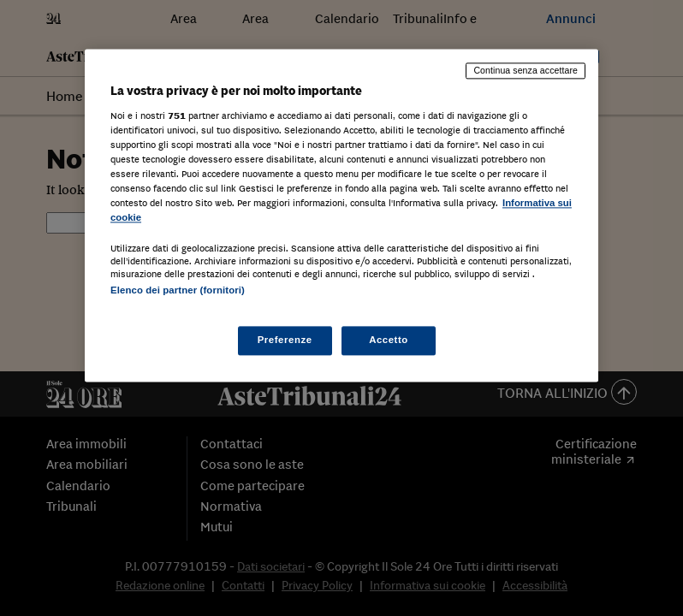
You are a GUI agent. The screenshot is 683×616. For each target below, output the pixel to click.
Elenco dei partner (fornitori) (178, 290)
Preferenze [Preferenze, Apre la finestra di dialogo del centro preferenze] (285, 341)
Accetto (389, 341)
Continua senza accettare (526, 70)
